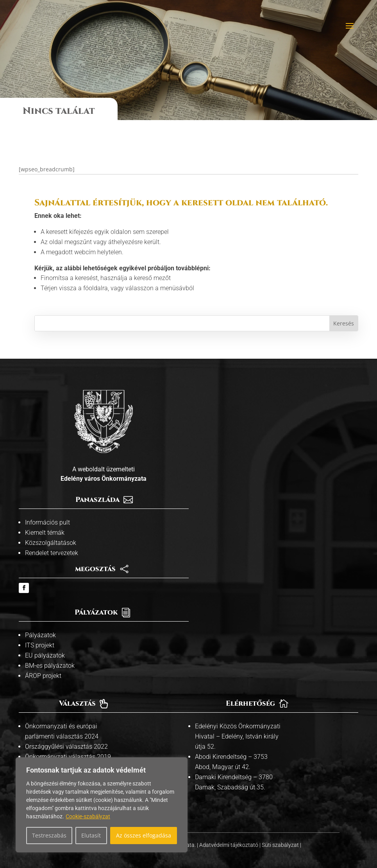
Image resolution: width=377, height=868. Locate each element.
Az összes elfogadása (144, 835)
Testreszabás (49, 835)
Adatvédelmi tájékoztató (229, 836)
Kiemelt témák (45, 524)
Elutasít (91, 835)
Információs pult (47, 513)
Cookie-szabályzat (88, 816)
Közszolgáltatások (51, 534)
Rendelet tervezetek (52, 544)
